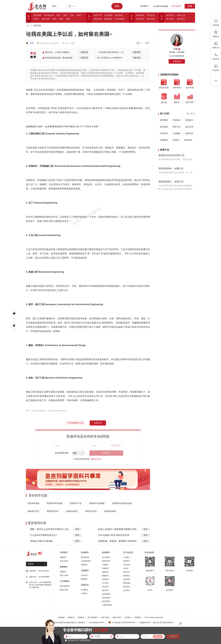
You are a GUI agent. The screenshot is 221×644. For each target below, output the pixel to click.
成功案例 (108, 15)
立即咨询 (98, 423)
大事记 (126, 568)
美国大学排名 (91, 511)
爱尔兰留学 (64, 575)
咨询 (77, 529)
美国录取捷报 (33, 503)
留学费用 (164, 120)
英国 (58, 15)
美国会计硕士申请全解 (41, 541)
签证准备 (151, 19)
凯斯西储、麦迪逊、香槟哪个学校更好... (118, 541)
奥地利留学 (106, 598)
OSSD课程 (120, 19)
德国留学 (105, 572)
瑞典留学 (105, 579)
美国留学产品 (76, 503)
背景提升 (189, 120)
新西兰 (36, 19)
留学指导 (188, 140)
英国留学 (63, 572)
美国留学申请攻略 (55, 503)
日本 (72, 15)
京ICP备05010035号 (97, 623)
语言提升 (151, 15)
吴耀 (30, 43)
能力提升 (140, 19)
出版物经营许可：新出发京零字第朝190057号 (156, 623)
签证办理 (189, 127)
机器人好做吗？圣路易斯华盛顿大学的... (118, 529)
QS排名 (176, 140)
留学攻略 (37, 15)
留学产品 (98, 15)
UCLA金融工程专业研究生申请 (114, 535)
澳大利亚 (46, 19)
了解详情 (84, 52)
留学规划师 (49, 15)
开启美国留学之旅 (76, 423)
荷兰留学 (105, 587)
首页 (28, 26)
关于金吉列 (176, 6)
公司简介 (127, 557)
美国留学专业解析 (97, 503)
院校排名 (119, 15)
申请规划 (164, 140)
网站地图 (127, 583)
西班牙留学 (106, 561)
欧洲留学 (138, 617)
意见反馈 (127, 565)
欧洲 (61, 19)
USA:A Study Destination (154, 617)
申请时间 (164, 133)
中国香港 (84, 590)
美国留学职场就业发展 (122, 503)
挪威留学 (105, 576)
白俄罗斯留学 (107, 605)
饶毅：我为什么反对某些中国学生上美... (50, 529)
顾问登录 (127, 587)
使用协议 (127, 576)
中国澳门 (84, 593)
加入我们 (127, 590)
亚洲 (68, 19)
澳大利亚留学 (65, 586)
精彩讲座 (108, 19)
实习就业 (170, 19)
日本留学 (84, 575)
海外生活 (181, 15)
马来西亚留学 (86, 561)
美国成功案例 (110, 511)
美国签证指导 (72, 511)
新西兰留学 (64, 590)
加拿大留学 (64, 561)
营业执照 (127, 579)
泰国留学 (84, 565)
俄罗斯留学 (106, 601)
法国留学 (105, 568)
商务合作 (127, 572)
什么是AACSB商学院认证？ (44, 535)
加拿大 (79, 15)
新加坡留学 (85, 557)
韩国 (55, 19)
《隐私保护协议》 (96, 459)
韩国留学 (84, 579)
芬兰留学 (105, 583)
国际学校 (98, 19)
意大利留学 (106, 557)
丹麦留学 (105, 565)
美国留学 (63, 557)
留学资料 (140, 15)
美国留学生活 (33, 511)
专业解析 (177, 133)
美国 (65, 15)
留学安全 (170, 15)
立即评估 (106, 453)
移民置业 (181, 19)
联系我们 (127, 561)
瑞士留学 (105, 590)
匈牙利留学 (106, 594)
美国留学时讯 (53, 511)
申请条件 (177, 120)
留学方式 (177, 127)
